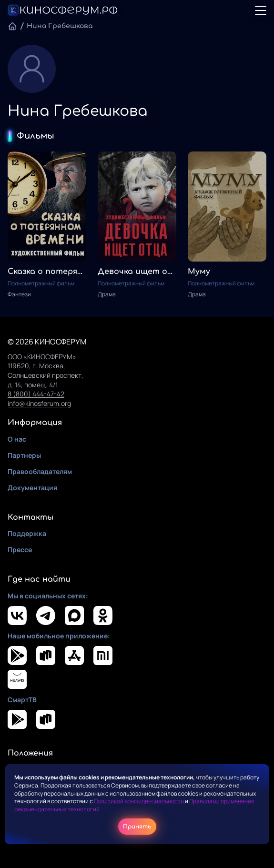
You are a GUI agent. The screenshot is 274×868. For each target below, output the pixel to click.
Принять (137, 827)
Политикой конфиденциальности (139, 801)
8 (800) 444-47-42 (36, 394)
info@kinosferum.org (39, 403)
